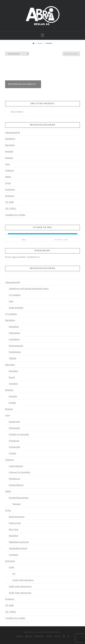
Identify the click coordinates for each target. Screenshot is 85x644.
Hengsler (9, 158)
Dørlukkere (10, 139)
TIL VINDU (11, 208)
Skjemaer (17, 504)
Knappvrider (14, 422)
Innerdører (13, 371)
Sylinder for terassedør (19, 434)
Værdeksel (13, 555)
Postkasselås (14, 428)
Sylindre (12, 453)
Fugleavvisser (15, 523)
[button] (42, 35)
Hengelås (9, 151)
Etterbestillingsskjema (19, 498)
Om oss (49, 636)
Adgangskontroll (13, 132)
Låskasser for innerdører (19, 472)
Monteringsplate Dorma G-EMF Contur (27, 84)
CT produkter (15, 295)
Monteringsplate (16, 346)
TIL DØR (9, 202)
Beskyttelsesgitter (17, 517)
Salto (11, 301)
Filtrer (24, 240)
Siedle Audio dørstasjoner (20, 586)
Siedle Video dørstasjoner (20, 593)
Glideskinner (14, 333)
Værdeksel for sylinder (15, 215)
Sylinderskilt (14, 447)
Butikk (57, 636)
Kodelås (12, 403)
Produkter (39, 636)
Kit (14, 574)
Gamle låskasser (16, 466)
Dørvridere (10, 145)
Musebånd (13, 536)
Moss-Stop (13, 529)
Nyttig (8, 183)
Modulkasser (14, 479)
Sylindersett (14, 441)
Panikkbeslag (15, 352)
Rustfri (12, 377)
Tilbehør (13, 358)
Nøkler (8, 177)
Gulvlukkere (14, 339)
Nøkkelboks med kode (19, 542)
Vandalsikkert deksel (18, 548)
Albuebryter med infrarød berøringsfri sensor (29, 289)
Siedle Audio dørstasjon (23, 580)
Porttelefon (10, 189)
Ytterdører (13, 384)
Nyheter (19, 636)
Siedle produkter (16, 308)
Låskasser (9, 170)
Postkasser (10, 196)
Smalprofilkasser (16, 485)
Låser (8, 164)
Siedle (11, 567)
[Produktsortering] (17, 54)
